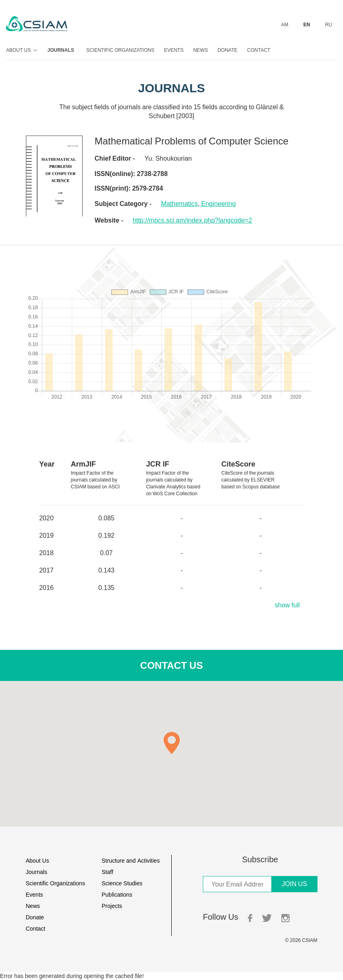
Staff (108, 872)
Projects (112, 906)
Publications (117, 894)
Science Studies (122, 883)
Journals (61, 50)
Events (174, 50)
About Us (21, 50)
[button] (172, 743)
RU (329, 24)
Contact (259, 50)
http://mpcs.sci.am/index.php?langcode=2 (193, 220)
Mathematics (180, 204)
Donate (227, 50)
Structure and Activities (131, 860)
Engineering (218, 204)
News (200, 50)
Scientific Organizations (120, 50)
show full (287, 605)
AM (285, 24)
